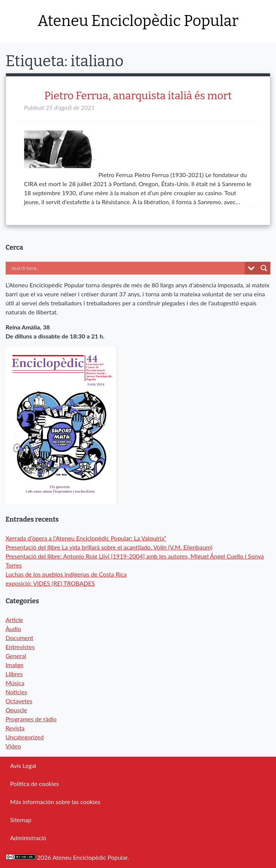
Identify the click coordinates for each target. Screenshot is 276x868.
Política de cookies (35, 784)
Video (13, 746)
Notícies (17, 692)
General (16, 656)
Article (14, 620)
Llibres (14, 674)
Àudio (13, 629)
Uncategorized (25, 737)
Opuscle (16, 710)
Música (15, 683)
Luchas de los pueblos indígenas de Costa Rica (66, 574)
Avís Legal (23, 766)
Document (20, 638)
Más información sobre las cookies (55, 802)
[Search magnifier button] (264, 268)
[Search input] (86, 268)
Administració (28, 838)
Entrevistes (20, 647)
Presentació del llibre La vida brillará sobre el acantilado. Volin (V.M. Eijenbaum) (109, 547)
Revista (15, 728)
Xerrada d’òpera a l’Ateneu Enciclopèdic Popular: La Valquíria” (86, 538)
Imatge (15, 665)
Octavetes (19, 701)
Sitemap (21, 820)
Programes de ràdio (31, 719)
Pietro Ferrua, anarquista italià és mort (138, 96)
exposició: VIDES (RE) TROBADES (50, 583)
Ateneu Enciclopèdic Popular (138, 21)
